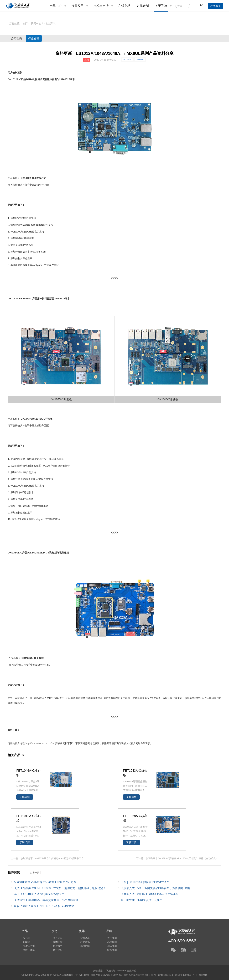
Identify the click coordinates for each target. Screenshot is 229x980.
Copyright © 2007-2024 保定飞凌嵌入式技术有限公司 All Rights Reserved (136, 975)
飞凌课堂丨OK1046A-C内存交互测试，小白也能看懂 (46, 900)
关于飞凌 (161, 6)
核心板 (25, 937)
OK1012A (13, 79)
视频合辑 (81, 946)
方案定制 (143, 6)
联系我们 (107, 951)
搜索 (187, 6)
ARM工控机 (28, 946)
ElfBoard (122, 970)
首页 (25, 23)
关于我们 (107, 937)
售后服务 (55, 946)
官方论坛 (55, 951)
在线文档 (124, 6)
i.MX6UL (140, 60)
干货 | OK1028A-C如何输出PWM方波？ (145, 882)
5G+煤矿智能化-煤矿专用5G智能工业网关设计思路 (45, 882)
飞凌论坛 (110, 970)
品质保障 (107, 941)
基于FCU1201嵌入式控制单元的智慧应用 (39, 894)
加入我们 (107, 946)
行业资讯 (51, 23)
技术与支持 (101, 6)
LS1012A (127, 60)
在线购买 (216, 6)
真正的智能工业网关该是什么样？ (142, 900)
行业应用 (77, 6)
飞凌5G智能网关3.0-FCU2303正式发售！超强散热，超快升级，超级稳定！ (60, 888)
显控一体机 (28, 951)
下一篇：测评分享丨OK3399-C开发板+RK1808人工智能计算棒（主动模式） (177, 858)
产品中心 (56, 6)
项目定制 (55, 937)
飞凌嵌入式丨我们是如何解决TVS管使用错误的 (150, 894)
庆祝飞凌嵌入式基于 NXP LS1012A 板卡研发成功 (44, 906)
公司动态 (20, 38)
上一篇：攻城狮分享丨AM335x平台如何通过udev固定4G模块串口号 (47, 858)
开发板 (38, 178)
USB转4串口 (22, 218)
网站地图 (208, 975)
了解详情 (25, 797)
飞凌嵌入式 (125, 743)
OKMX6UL (14, 553)
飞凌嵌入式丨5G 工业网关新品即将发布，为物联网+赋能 (156, 888)
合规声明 (132, 970)
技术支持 (55, 941)
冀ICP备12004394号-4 (189, 975)
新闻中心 (37, 23)
